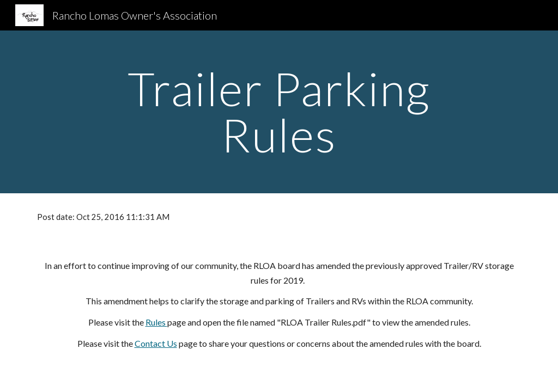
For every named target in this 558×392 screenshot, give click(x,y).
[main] (279, 112)
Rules (156, 322)
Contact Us (156, 343)
